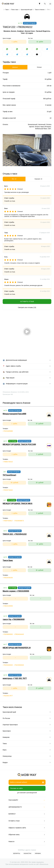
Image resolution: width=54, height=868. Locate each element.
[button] (25, 165)
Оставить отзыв (27, 301)
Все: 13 (14, 179)
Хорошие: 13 (38, 179)
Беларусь (17, 853)
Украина (38, 853)
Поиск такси (15, 10)
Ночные (39, 67)
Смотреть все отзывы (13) (27, 307)
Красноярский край (27, 10)
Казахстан (27, 853)
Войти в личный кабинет (27, 782)
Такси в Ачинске (40, 10)
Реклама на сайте (16, 788)
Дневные (15, 67)
